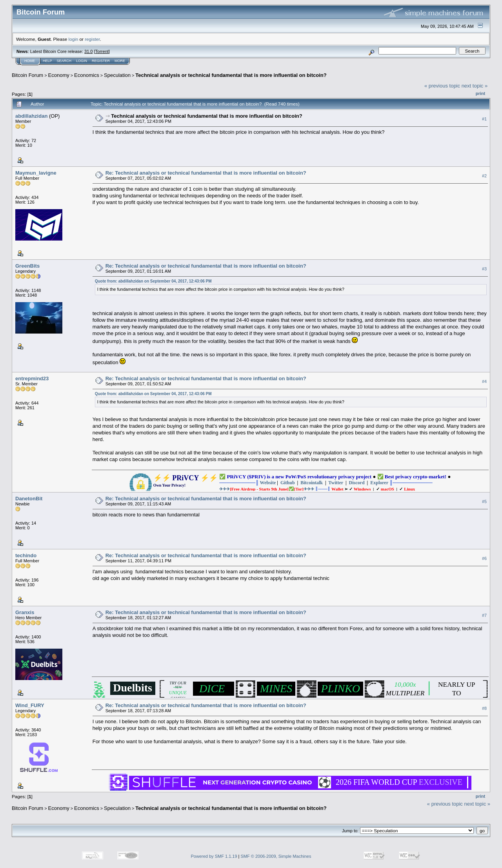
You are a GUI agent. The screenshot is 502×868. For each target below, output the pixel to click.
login (74, 39)
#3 (484, 269)
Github (288, 483)
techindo (26, 555)
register (92, 39)
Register (101, 61)
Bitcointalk (312, 483)
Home (30, 61)
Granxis (25, 612)
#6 (484, 558)
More (120, 61)
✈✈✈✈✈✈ (267, 489)
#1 (484, 119)
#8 (484, 708)
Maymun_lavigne (36, 173)
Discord (357, 483)
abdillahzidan (31, 116)
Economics (87, 75)
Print (480, 93)
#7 (484, 615)
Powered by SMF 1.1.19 (214, 856)
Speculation (117, 75)
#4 (484, 381)
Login (82, 61)
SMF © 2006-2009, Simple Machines (276, 856)
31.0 (88, 51)
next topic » (475, 86)
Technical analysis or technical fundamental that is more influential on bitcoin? (231, 75)
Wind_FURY (30, 705)
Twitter (336, 483)
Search (64, 61)
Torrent (102, 51)
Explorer (379, 483)
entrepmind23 (32, 378)
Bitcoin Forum (27, 75)
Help (47, 61)
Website (268, 483)
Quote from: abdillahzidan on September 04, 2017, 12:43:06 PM (153, 281)
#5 (484, 501)
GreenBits (27, 266)
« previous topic (442, 86)
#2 (484, 176)
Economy (59, 75)
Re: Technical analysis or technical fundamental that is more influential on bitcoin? (206, 173)
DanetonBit (29, 499)
